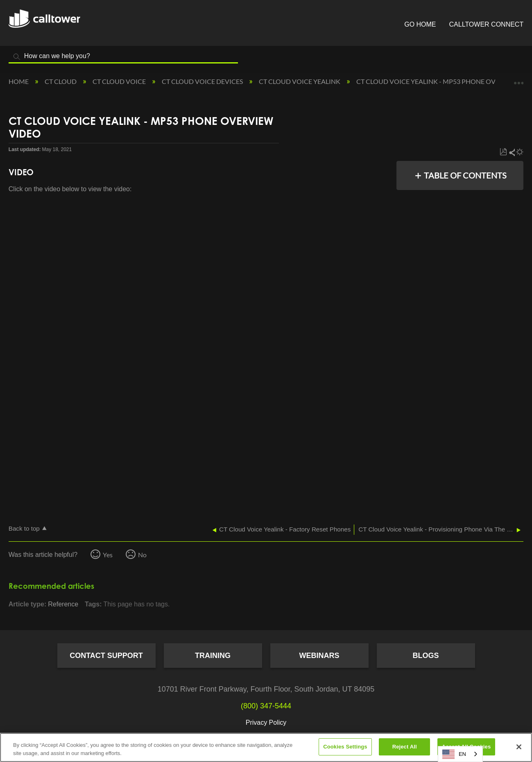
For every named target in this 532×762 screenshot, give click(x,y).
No (142, 555)
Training (213, 656)
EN (454, 754)
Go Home (420, 24)
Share (512, 152)
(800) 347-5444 (266, 706)
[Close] (519, 747)
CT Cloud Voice (120, 81)
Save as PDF (503, 152)
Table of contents (465, 175)
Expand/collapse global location (518, 79)
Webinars (319, 656)
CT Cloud (61, 81)
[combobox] (460, 754)
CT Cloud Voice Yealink (300, 81)
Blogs (426, 656)
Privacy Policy (266, 722)
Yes (108, 555)
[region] (266, 747)
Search (17, 57)
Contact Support (106, 656)
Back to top (24, 528)
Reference (63, 604)
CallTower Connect (487, 24)
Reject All (405, 747)
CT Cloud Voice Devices (203, 81)
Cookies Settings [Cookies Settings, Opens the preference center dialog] (345, 747)
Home (19, 81)
